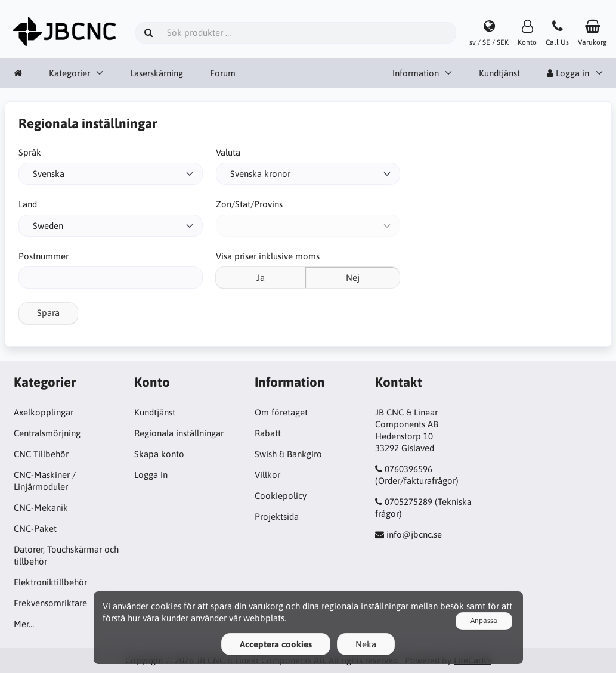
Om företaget (281, 412)
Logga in (568, 73)
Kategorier (69, 73)
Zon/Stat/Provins (249, 204)
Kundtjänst (499, 73)
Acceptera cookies (276, 644)
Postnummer (44, 256)
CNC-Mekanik (41, 508)
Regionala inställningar (179, 433)
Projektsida (277, 517)
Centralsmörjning (47, 433)
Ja (261, 277)
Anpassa (484, 621)
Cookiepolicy (281, 496)
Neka (366, 644)
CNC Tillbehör (41, 454)
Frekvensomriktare (50, 603)
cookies (166, 606)
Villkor (267, 475)
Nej (353, 277)
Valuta (228, 152)
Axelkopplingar (44, 412)
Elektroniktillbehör (50, 582)
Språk (30, 152)
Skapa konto (159, 454)
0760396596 (408, 469)
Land (28, 204)
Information (416, 73)
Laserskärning (157, 73)
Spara (48, 313)
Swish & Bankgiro (288, 454)
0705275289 (408, 502)
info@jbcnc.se (414, 534)
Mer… (24, 624)
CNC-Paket (35, 528)
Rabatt (268, 433)
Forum (223, 73)
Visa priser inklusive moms (268, 256)
